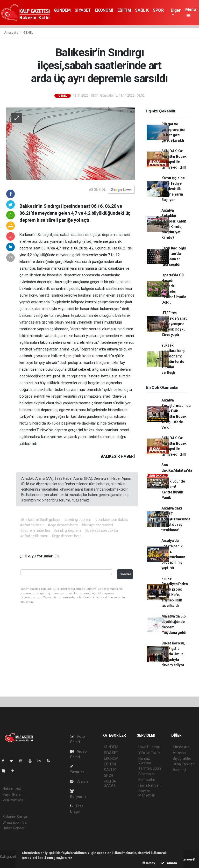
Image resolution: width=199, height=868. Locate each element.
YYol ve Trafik (149, 753)
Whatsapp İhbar (15, 822)
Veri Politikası (13, 800)
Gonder (125, 574)
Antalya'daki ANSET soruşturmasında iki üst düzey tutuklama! (176, 519)
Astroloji (179, 770)
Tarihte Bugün (150, 768)
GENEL (28, 33)
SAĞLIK (142, 10)
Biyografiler (182, 758)
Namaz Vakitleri (145, 761)
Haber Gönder (14, 828)
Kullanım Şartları (15, 817)
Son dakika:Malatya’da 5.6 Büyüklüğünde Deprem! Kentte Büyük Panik (177, 481)
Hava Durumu (149, 747)
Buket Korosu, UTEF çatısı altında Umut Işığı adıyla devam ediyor (173, 654)
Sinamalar (147, 774)
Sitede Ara (181, 747)
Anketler (180, 753)
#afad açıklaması (34, 536)
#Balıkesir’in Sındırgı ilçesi (40, 520)
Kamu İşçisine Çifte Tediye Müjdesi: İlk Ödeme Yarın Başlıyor (173, 189)
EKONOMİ (104, 10)
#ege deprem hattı (63, 525)
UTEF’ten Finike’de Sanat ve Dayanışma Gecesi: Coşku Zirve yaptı (174, 324)
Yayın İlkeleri (12, 794)
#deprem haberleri (35, 530)
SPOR (158, 10)
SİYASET (83, 10)
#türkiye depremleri (97, 525)
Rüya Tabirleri (184, 764)
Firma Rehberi (150, 785)
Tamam (169, 863)
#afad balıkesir (32, 525)
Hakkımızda (12, 789)
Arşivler (80, 781)
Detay (149, 863)
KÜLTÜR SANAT (110, 783)
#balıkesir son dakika (112, 520)
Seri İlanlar (147, 780)
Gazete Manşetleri (147, 793)
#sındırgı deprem (78, 520)
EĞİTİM (124, 10)
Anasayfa (11, 33)
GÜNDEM (62, 10)
